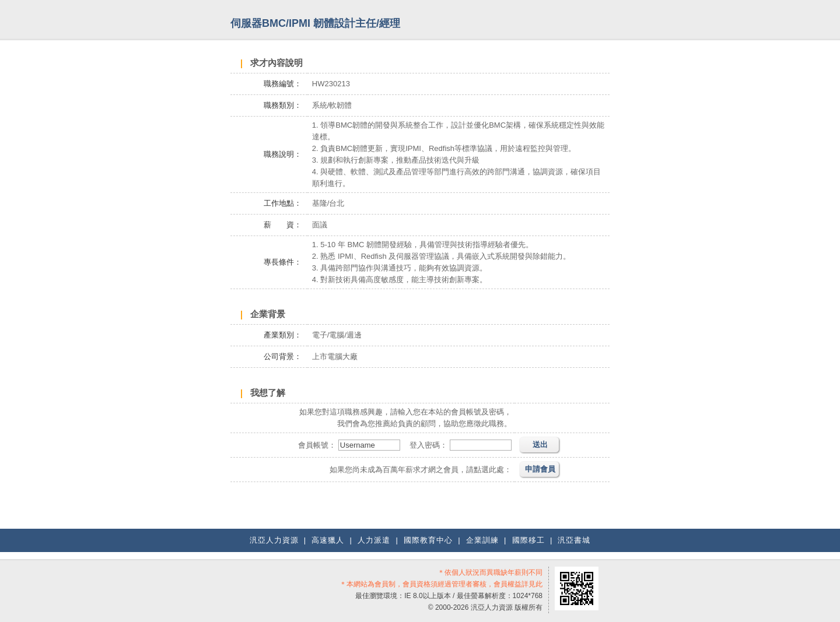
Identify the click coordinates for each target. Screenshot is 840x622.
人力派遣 (374, 540)
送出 (540, 444)
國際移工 (528, 540)
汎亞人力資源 (274, 540)
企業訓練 (482, 540)
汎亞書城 (574, 540)
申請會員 (540, 469)
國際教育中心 (428, 540)
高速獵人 (328, 540)
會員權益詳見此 (518, 584)
